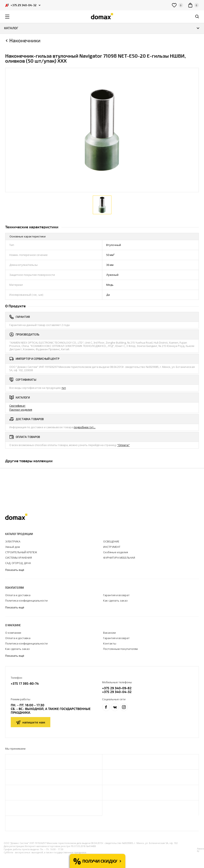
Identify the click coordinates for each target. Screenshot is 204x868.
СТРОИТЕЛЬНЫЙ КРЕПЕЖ (21, 552)
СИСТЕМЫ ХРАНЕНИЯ (19, 558)
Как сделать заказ (115, 601)
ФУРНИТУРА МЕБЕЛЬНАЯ (119, 558)
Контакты (110, 643)
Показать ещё (15, 570)
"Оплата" (123, 445)
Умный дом (13, 547)
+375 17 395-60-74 (25, 683)
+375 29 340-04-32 (117, 692)
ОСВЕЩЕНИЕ (111, 541)
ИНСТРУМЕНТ (112, 547)
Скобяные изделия (116, 552)
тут (64, 388)
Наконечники (25, 40)
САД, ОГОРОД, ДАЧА (18, 563)
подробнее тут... (85, 427)
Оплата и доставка (18, 595)
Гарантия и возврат (116, 595)
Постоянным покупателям (120, 649)
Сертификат (17, 406)
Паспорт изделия (21, 410)
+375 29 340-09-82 (117, 688)
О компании (13, 633)
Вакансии (109, 633)
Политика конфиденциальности (26, 601)
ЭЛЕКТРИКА (13, 541)
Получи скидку (100, 861)
